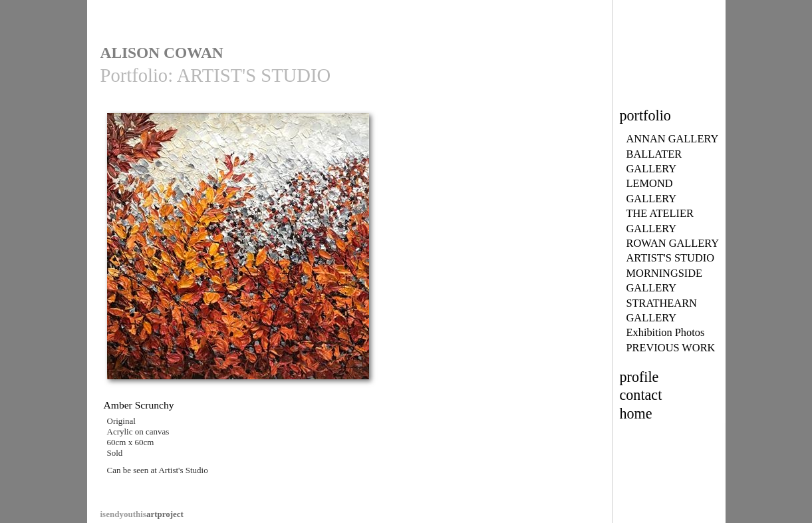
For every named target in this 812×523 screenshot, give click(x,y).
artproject (142, 514)
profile (639, 377)
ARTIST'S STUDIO (671, 258)
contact (641, 395)
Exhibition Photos (666, 332)
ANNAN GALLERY (673, 139)
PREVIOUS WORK (671, 348)
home (636, 414)
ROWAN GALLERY (673, 243)
